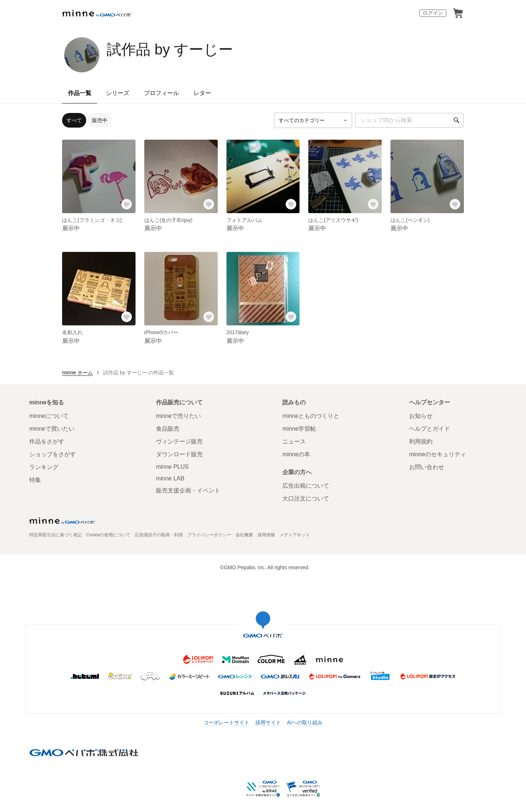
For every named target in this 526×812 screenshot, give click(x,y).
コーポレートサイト (226, 722)
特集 (35, 480)
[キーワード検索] (409, 120)
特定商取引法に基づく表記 (56, 535)
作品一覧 (80, 93)
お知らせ (421, 416)
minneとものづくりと (311, 416)
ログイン (433, 13)
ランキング (44, 467)
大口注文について (306, 498)
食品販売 (168, 429)
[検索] (457, 120)
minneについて (49, 416)
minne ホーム (77, 373)
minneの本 (296, 454)
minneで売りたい (179, 416)
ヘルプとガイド (430, 429)
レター (202, 93)
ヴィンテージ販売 (179, 441)
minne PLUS (172, 467)
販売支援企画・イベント (188, 490)
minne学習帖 (299, 429)
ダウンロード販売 (179, 454)
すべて (74, 120)
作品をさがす (47, 441)
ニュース (294, 441)
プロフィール (161, 93)
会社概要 (244, 535)
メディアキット (295, 535)
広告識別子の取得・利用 (159, 535)
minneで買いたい (52, 429)
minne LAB (170, 478)
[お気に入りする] (127, 204)
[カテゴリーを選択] (313, 120)
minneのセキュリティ (438, 454)
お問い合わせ (427, 467)
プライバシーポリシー (209, 535)
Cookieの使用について (108, 535)
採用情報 (266, 535)
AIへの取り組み (304, 722)
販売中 (100, 120)
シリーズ (118, 93)
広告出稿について (306, 486)
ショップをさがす (53, 454)
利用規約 (421, 441)
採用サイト (268, 722)
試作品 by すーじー (170, 49)
